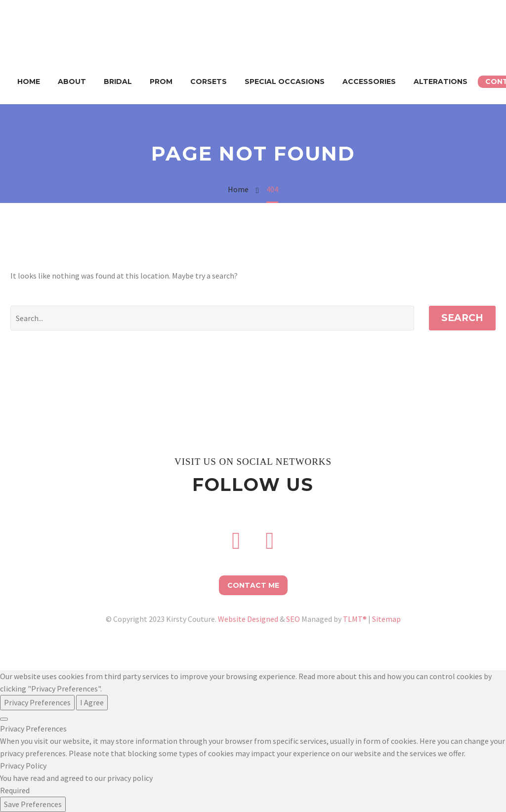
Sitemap (386, 619)
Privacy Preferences (37, 702)
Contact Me (253, 585)
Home (29, 81)
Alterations (441, 81)
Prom (161, 81)
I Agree (92, 702)
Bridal (118, 81)
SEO (293, 619)
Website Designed (248, 619)
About (72, 81)
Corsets (209, 81)
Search (462, 318)
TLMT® (355, 619)
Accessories (369, 81)
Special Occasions (285, 81)
